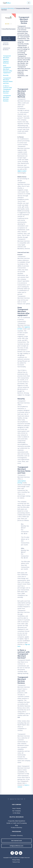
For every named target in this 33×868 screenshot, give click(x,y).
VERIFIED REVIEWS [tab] (6, 44)
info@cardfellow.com (16, 846)
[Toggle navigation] (29, 3)
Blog (16, 825)
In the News (16, 813)
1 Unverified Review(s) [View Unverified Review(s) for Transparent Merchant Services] (8, 29)
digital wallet (22, 171)
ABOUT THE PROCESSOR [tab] (7, 39)
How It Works (17, 808)
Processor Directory (8, 8)
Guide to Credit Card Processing (17, 823)
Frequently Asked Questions (17, 821)
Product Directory (16, 827)
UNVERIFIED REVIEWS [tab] (7, 49)
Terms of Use (16, 862)
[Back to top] (16, 799)
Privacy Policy (16, 860)
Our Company (17, 811)
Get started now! (17, 841)
